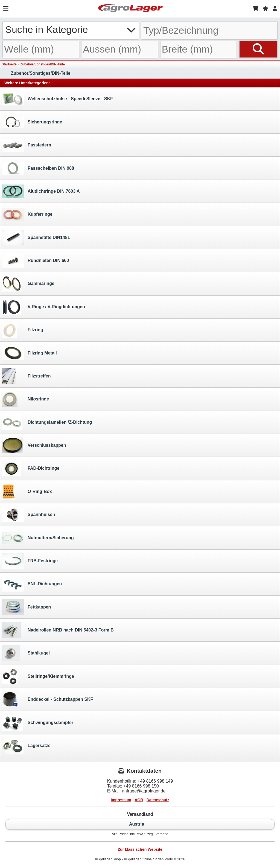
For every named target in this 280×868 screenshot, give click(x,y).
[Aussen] (119, 49)
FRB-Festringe (30, 561)
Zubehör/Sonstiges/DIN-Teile (43, 64)
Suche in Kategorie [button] (71, 30)
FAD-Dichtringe (31, 468)
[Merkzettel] (266, 9)
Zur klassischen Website (140, 849)
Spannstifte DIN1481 (36, 237)
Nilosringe (25, 399)
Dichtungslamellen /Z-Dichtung (47, 422)
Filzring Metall (29, 353)
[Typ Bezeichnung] (209, 30)
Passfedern (27, 145)
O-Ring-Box (27, 492)
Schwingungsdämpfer (38, 723)
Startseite (9, 64)
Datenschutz (158, 800)
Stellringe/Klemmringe (38, 676)
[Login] (275, 9)
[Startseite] (130, 9)
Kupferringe (27, 214)
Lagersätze (26, 746)
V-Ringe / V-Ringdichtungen (43, 307)
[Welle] (41, 49)
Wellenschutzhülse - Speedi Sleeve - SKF (57, 99)
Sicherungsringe (32, 122)
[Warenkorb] (255, 9)
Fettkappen (26, 607)
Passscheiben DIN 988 (38, 168)
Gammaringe (28, 284)
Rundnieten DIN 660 (35, 261)
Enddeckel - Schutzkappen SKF (47, 699)
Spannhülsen (28, 515)
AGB (139, 800)
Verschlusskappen (34, 445)
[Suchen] (258, 49)
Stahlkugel (26, 653)
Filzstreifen (26, 376)
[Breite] (199, 49)
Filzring (23, 330)
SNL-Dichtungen (32, 584)
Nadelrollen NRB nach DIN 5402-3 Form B (58, 630)
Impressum (121, 800)
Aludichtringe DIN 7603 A (41, 191)
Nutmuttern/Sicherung (38, 538)
